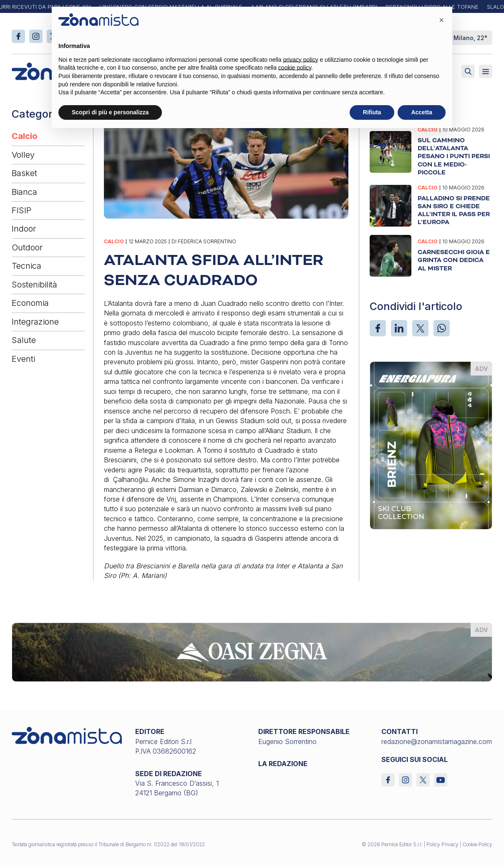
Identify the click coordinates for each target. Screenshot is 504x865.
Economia (30, 303)
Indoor (24, 229)
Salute (24, 340)
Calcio (25, 136)
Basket (24, 173)
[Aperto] (486, 71)
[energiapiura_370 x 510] (431, 445)
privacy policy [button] (301, 60)
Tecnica (26, 266)
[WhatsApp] (442, 328)
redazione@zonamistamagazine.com (437, 741)
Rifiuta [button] (372, 112)
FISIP (21, 210)
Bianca (24, 192)
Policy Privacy (442, 844)
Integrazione (35, 322)
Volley (23, 155)
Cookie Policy (477, 844)
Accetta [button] (422, 112)
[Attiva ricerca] (468, 71)
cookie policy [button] (295, 68)
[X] (420, 328)
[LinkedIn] (399, 328)
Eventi (23, 359)
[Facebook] (378, 328)
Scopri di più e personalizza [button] (110, 112)
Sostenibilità (34, 285)
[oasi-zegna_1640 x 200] (252, 651)
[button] (441, 20)
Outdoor (27, 247)
